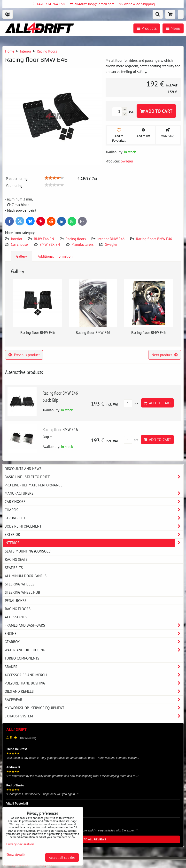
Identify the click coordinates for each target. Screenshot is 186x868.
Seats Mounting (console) (28, 551)
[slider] (54, 178)
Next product (165, 355)
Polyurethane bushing (94, 683)
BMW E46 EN (44, 239)
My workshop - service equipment (94, 708)
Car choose (19, 244)
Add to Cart (156, 111)
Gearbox (94, 642)
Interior (17, 239)
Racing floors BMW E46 (154, 239)
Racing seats (16, 559)
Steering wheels (20, 584)
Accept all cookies (62, 857)
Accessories (16, 617)
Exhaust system (94, 716)
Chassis (94, 510)
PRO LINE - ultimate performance (34, 485)
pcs (131, 403)
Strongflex (94, 518)
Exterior (94, 534)
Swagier (111, 244)
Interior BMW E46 (111, 239)
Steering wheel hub (23, 592)
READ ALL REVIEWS (93, 839)
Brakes (94, 667)
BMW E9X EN (50, 244)
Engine (94, 634)
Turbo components (22, 658)
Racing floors (76, 239)
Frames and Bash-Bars (94, 625)
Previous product (24, 355)
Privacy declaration (20, 844)
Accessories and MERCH (94, 675)
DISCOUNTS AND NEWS (23, 469)
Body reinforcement (94, 526)
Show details (16, 855)
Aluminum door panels (26, 576)
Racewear (94, 700)
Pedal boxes (16, 600)
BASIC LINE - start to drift (94, 477)
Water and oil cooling (94, 650)
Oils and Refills (94, 691)
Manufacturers (82, 244)
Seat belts (14, 568)
